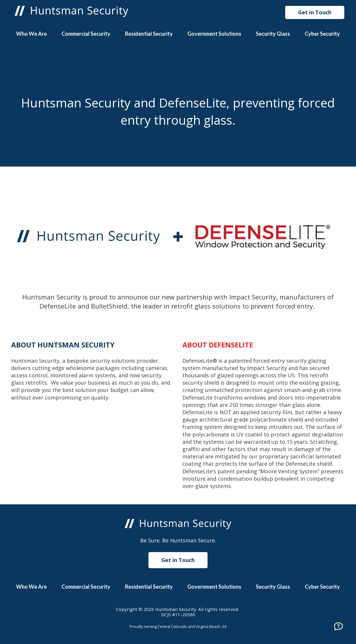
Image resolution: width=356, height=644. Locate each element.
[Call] (338, 626)
